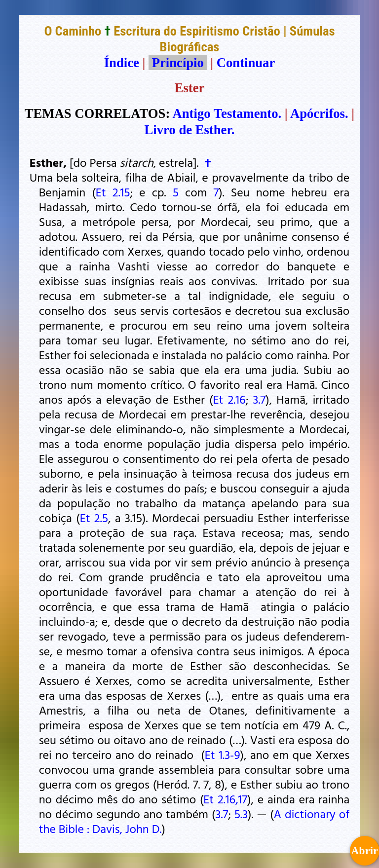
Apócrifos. (319, 113)
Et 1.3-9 (223, 755)
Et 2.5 (94, 518)
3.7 (259, 399)
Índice (122, 63)
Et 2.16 (229, 399)
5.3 (241, 814)
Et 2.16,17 (225, 799)
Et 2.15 (113, 192)
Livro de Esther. (190, 130)
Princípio (178, 63)
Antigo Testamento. (227, 113)
